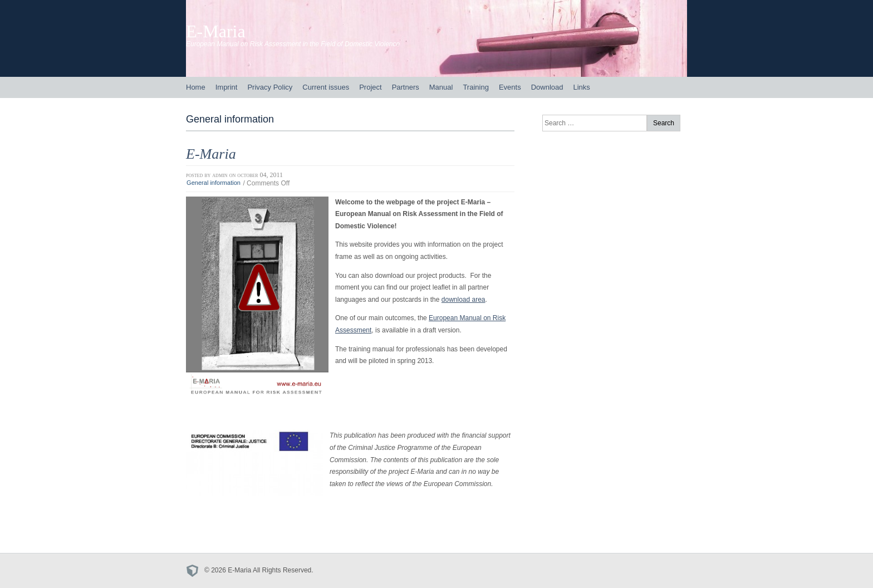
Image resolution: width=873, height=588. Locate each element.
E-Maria (216, 31)
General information (214, 183)
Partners (406, 87)
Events (510, 87)
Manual (441, 87)
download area (464, 300)
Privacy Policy (270, 87)
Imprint (227, 87)
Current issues (326, 87)
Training (475, 87)
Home (196, 87)
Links (581, 87)
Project (370, 87)
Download (547, 87)
